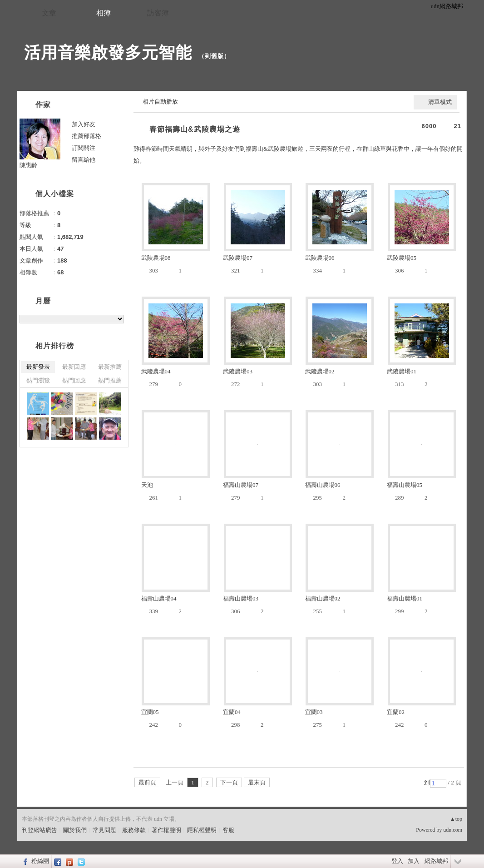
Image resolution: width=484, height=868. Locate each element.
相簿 (104, 13)
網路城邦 (436, 861)
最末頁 (257, 782)
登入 (397, 861)
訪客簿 (158, 13)
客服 (228, 830)
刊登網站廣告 (40, 830)
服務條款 (134, 830)
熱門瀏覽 (38, 380)
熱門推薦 (110, 380)
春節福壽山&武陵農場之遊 (195, 129)
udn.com (453, 830)
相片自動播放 (160, 102)
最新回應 (74, 367)
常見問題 (104, 830)
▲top (456, 819)
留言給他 (84, 160)
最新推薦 (110, 367)
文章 (49, 13)
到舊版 (214, 56)
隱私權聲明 (202, 830)
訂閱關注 (84, 148)
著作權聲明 (166, 830)
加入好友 (84, 124)
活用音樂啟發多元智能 (108, 52)
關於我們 (75, 830)
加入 (414, 861)
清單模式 (440, 102)
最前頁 (147, 782)
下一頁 (229, 782)
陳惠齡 (28, 165)
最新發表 (38, 367)
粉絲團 (40, 861)
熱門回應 (74, 380)
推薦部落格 (86, 136)
